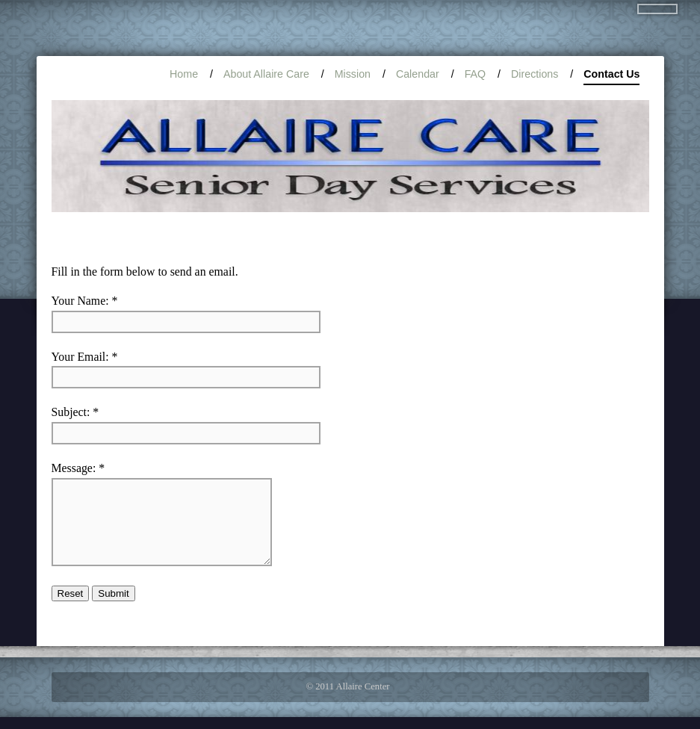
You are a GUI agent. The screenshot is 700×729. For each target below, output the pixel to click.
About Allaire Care (266, 74)
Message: (74, 468)
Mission (353, 74)
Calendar (418, 74)
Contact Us (611, 77)
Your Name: (80, 301)
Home (184, 74)
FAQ (476, 74)
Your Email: (80, 357)
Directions (535, 74)
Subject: (71, 412)
